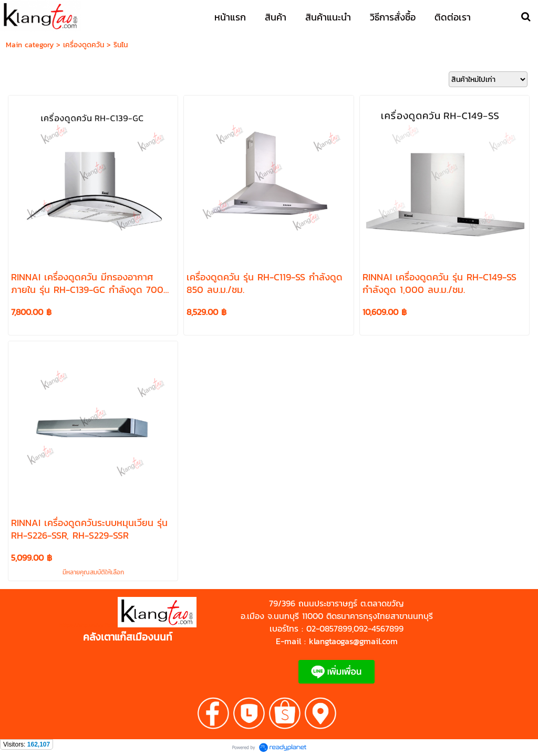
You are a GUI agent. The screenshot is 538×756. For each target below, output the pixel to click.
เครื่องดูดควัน (84, 45)
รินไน (121, 45)
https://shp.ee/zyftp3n (89, 625)
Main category (30, 45)
